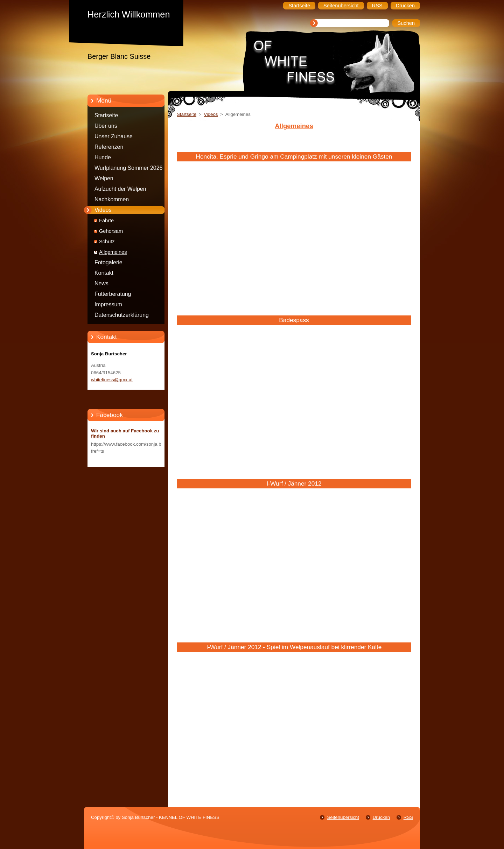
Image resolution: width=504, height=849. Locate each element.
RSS (408, 817)
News (101, 283)
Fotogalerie (108, 262)
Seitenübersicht (343, 817)
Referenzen (109, 147)
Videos (103, 210)
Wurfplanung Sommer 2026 (128, 168)
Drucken (381, 817)
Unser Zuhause (114, 136)
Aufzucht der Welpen (120, 189)
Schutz (107, 242)
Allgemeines (113, 252)
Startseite (106, 115)
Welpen (104, 178)
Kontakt (104, 273)
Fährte (106, 221)
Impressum (108, 304)
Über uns (106, 126)
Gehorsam (111, 231)
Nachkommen (112, 199)
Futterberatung (113, 294)
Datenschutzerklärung (122, 315)
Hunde (103, 157)
